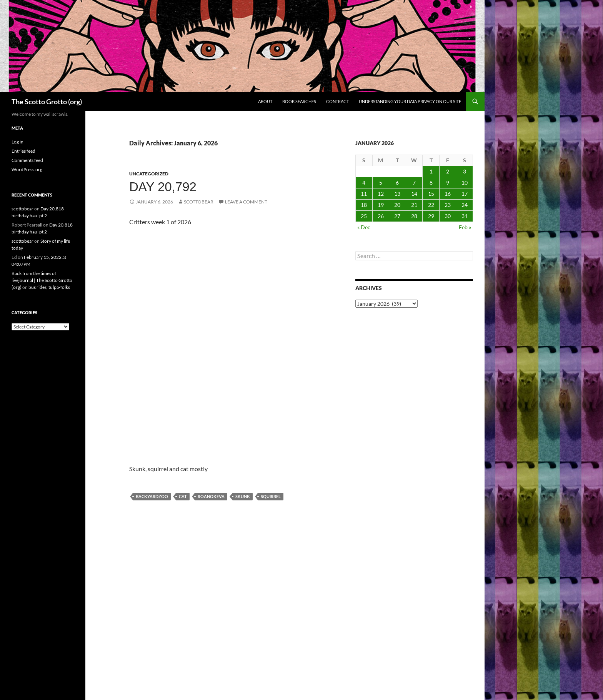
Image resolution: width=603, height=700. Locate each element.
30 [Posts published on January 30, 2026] (448, 216)
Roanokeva (211, 496)
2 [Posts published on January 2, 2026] (448, 171)
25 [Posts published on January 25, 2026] (364, 216)
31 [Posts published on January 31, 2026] (465, 216)
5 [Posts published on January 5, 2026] (381, 182)
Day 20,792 (163, 187)
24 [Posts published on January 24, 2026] (465, 205)
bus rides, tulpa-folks (49, 287)
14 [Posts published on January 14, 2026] (414, 194)
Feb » (465, 227)
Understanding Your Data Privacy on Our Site (410, 101)
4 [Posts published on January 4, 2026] (364, 182)
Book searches (299, 101)
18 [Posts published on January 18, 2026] (364, 205)
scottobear (199, 202)
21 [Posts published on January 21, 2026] (414, 205)
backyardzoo (152, 496)
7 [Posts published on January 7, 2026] (414, 182)
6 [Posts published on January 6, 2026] (397, 182)
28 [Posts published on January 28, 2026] (414, 216)
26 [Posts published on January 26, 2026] (381, 216)
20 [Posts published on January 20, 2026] (397, 205)
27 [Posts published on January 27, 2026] (397, 216)
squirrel (271, 496)
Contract (337, 101)
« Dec (364, 227)
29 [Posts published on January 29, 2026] (431, 216)
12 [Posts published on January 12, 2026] (381, 194)
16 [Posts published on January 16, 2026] (448, 194)
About (265, 101)
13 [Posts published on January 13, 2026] (397, 194)
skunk (243, 496)
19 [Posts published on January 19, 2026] (381, 205)
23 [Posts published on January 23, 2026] (448, 205)
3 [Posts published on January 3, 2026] (465, 171)
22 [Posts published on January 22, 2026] (431, 205)
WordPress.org (27, 169)
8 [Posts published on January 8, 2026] (431, 182)
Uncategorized (149, 174)
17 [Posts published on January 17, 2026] (465, 194)
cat (183, 496)
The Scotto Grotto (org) (47, 102)
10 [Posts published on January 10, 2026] (465, 182)
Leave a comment (246, 202)
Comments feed (27, 160)
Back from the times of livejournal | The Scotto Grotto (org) (42, 280)
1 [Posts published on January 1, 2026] (431, 171)
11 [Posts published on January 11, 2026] (364, 194)
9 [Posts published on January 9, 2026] (448, 182)
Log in (17, 142)
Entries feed (23, 151)
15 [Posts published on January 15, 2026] (431, 194)
